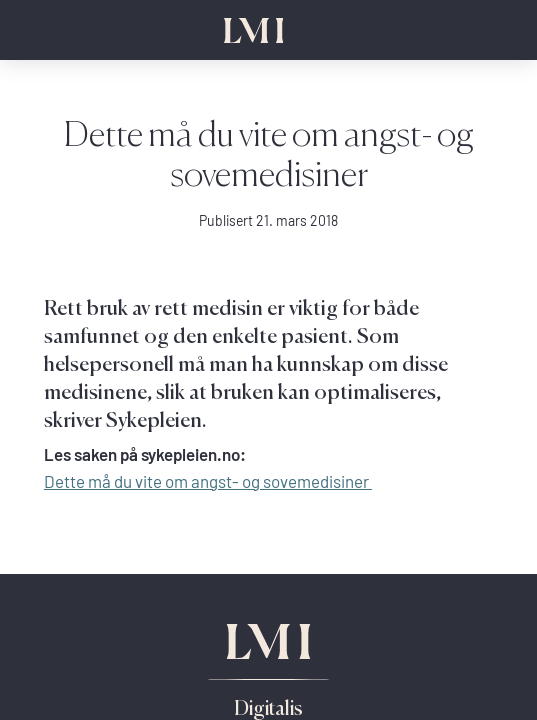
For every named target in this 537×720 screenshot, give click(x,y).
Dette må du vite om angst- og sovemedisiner (208, 481)
